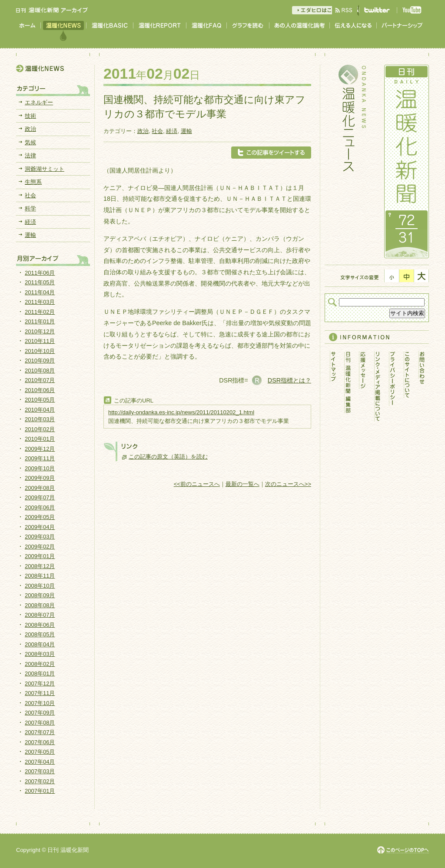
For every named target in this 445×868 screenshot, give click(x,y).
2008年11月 (40, 576)
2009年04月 (40, 527)
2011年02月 (40, 312)
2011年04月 (40, 292)
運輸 (186, 131)
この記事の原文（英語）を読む (168, 457)
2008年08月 (40, 605)
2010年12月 (40, 331)
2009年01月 (40, 556)
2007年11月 (40, 693)
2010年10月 (40, 351)
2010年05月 (40, 400)
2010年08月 (40, 371)
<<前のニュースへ (197, 484)
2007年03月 (40, 771)
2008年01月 (40, 673)
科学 (30, 208)
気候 (30, 142)
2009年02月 (40, 547)
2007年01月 (40, 791)
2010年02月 (40, 429)
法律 (30, 155)
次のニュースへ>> (288, 484)
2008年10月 (40, 586)
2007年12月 (40, 683)
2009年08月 (40, 488)
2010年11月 (40, 341)
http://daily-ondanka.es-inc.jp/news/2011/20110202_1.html (181, 412)
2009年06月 (40, 507)
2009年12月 (40, 449)
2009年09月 (40, 478)
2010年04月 (40, 410)
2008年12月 (40, 566)
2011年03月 (40, 302)
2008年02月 (40, 664)
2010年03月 (40, 419)
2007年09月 (40, 713)
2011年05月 (40, 282)
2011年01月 (40, 321)
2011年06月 (40, 273)
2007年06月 (40, 742)
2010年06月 (40, 390)
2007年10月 (40, 703)
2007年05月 (40, 752)
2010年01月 (40, 439)
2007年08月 (40, 723)
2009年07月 (40, 497)
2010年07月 (40, 380)
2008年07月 (40, 615)
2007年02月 (40, 781)
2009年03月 (40, 537)
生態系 (33, 182)
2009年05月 (40, 517)
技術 (30, 116)
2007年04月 (40, 762)
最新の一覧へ (242, 484)
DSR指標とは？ (289, 380)
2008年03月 (40, 654)
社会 (157, 131)
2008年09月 (40, 595)
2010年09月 (40, 361)
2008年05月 (40, 634)
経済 (172, 131)
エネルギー (39, 102)
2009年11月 (40, 458)
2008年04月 (40, 644)
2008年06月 (40, 625)
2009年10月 (40, 468)
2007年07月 (40, 732)
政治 (143, 131)
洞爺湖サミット (45, 169)
